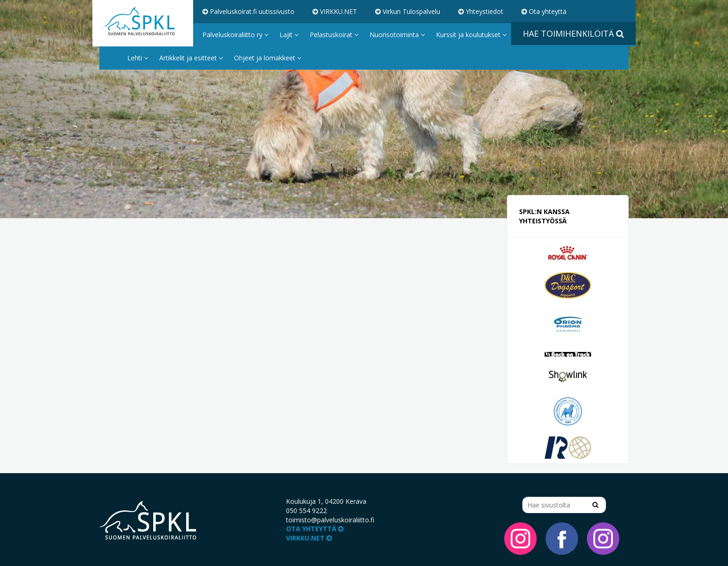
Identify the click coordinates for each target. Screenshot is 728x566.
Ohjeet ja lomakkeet (268, 58)
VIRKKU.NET (335, 11)
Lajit (289, 35)
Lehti (138, 58)
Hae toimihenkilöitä (573, 33)
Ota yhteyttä (544, 11)
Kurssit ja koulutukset (471, 35)
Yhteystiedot (481, 11)
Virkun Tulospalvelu (408, 11)
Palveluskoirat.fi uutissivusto (248, 11)
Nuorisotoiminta (397, 35)
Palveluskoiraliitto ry (235, 35)
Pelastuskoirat (334, 35)
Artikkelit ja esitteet (191, 58)
